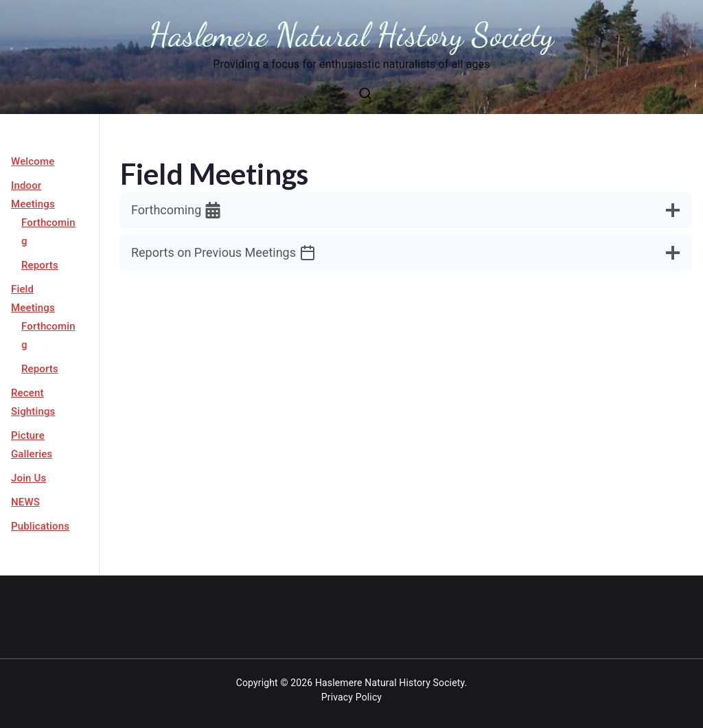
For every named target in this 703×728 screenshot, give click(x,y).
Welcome (33, 161)
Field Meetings (33, 298)
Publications (40, 526)
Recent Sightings (33, 402)
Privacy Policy (351, 697)
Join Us (28, 478)
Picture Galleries (32, 445)
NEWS (25, 502)
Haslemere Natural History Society (352, 35)
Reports (40, 265)
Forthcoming (48, 232)
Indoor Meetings (33, 195)
